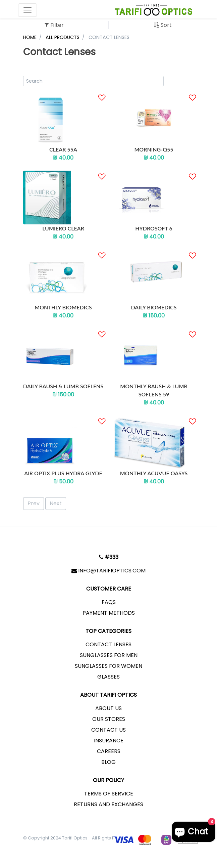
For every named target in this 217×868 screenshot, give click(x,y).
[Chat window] (194, 832)
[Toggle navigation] (28, 10)
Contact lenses (108, 644)
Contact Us (108, 730)
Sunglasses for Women (108, 666)
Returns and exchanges (108, 804)
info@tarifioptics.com (108, 571)
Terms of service (109, 794)
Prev (34, 503)
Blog (108, 762)
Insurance (109, 741)
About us (108, 708)
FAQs (109, 602)
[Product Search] (94, 81)
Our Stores (109, 719)
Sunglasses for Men (109, 655)
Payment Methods (109, 613)
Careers (109, 751)
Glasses (108, 677)
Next (56, 503)
